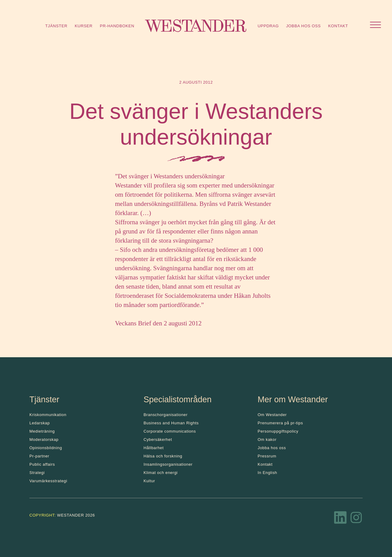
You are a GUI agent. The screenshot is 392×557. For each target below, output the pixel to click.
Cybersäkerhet (158, 440)
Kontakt (338, 26)
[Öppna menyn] (375, 26)
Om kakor (267, 440)
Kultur (149, 481)
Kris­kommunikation (48, 415)
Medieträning (42, 431)
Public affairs (42, 464)
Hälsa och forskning (163, 456)
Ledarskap (40, 423)
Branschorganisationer (166, 415)
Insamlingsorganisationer (168, 464)
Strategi (37, 473)
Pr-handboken (117, 26)
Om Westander (272, 415)
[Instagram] (356, 519)
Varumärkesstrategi (48, 481)
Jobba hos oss (303, 26)
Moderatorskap (44, 440)
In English (267, 473)
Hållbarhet (154, 448)
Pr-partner (39, 456)
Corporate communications (170, 431)
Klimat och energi (161, 473)
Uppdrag (268, 26)
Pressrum (267, 456)
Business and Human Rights (171, 423)
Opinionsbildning (46, 448)
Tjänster (56, 26)
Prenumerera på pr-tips (280, 423)
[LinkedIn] (341, 519)
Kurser (84, 26)
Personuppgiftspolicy (278, 431)
